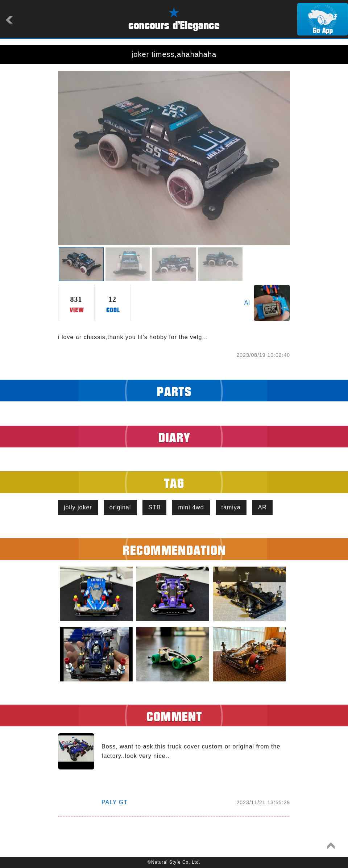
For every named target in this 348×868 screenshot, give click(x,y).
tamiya (231, 507)
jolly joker (78, 507)
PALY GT (115, 802)
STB (154, 507)
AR (262, 507)
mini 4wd (191, 507)
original (120, 507)
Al (247, 303)
